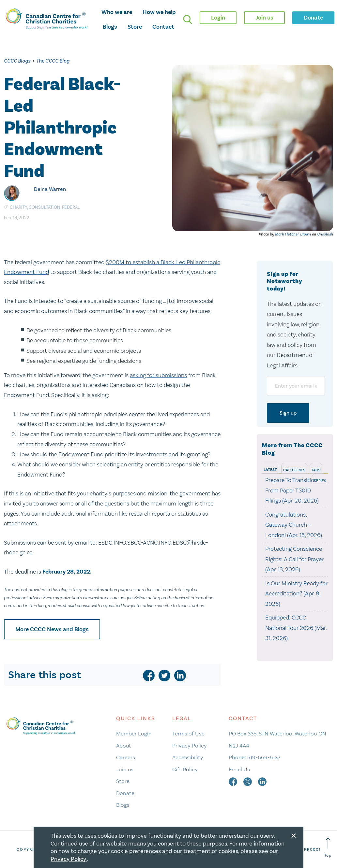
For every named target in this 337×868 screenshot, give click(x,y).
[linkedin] (180, 676)
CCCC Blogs (17, 61)
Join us (125, 769)
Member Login (134, 733)
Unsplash (325, 234)
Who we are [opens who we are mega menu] (117, 12)
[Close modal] (294, 834)
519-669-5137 (264, 757)
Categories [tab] (294, 470)
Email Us (239, 769)
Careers (126, 757)
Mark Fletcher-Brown (293, 234)
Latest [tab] (270, 470)
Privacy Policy (190, 746)
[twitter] (164, 676)
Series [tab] (320, 481)
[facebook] (149, 676)
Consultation (45, 207)
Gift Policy (185, 769)
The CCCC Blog (53, 61)
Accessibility (188, 757)
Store (135, 27)
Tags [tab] (316, 470)
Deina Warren (50, 189)
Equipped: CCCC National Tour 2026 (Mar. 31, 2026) (296, 628)
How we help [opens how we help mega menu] (159, 12)
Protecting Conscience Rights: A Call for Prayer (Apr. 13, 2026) (294, 559)
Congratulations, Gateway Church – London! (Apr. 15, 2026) (294, 525)
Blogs (110, 27)
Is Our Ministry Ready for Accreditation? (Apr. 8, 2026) (296, 594)
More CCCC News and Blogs (52, 629)
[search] (188, 20)
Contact (163, 27)
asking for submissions (158, 375)
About (124, 746)
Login (218, 18)
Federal (71, 207)
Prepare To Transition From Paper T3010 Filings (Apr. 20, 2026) (292, 490)
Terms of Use (188, 733)
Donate (125, 793)
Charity (18, 207)
